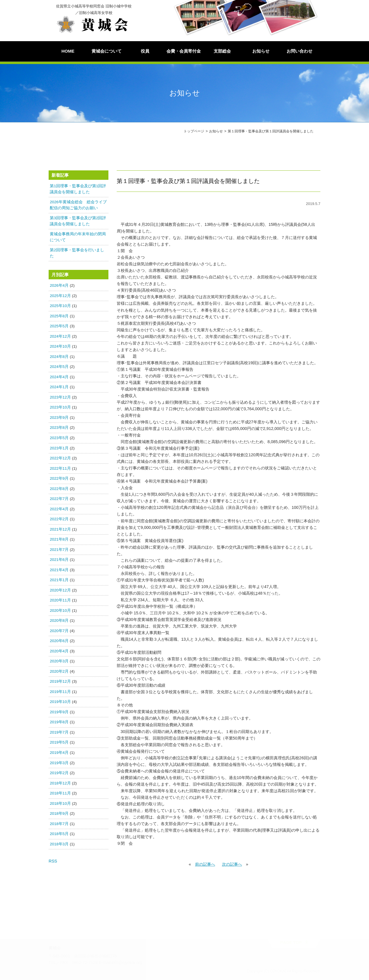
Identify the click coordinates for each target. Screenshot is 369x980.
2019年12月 (60, 682)
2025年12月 (60, 296)
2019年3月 (59, 763)
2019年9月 (59, 712)
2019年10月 (60, 702)
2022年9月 (59, 479)
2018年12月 (60, 783)
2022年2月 (59, 519)
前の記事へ (205, 865)
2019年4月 (59, 753)
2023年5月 (59, 438)
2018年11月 (60, 793)
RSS (53, 861)
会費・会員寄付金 (184, 51)
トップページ (194, 131)
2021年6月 (59, 560)
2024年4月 (59, 377)
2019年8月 (59, 722)
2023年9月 (59, 418)
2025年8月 (59, 316)
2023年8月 (59, 428)
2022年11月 (60, 468)
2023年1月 (59, 448)
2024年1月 (59, 387)
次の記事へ (232, 865)
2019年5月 (59, 743)
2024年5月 (59, 367)
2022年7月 (59, 499)
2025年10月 (60, 306)
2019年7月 (59, 733)
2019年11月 (60, 692)
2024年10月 (60, 347)
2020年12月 (60, 590)
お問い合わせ (299, 51)
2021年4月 (59, 570)
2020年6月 (59, 641)
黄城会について (107, 51)
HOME (68, 51)
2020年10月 (60, 611)
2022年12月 (60, 458)
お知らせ (261, 51)
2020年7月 (59, 631)
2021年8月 (59, 540)
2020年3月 (59, 661)
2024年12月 (60, 337)
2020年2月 (59, 672)
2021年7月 (59, 550)
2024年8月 (59, 357)
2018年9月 (59, 814)
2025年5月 (59, 326)
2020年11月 (60, 600)
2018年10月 (60, 803)
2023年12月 (60, 398)
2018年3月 (59, 844)
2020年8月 (59, 621)
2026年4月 (59, 286)
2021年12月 (60, 529)
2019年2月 (59, 773)
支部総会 (222, 51)
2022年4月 (59, 509)
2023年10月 (60, 408)
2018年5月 (59, 834)
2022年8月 (59, 489)
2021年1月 (59, 580)
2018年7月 (59, 824)
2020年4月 (59, 651)
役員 (145, 51)
